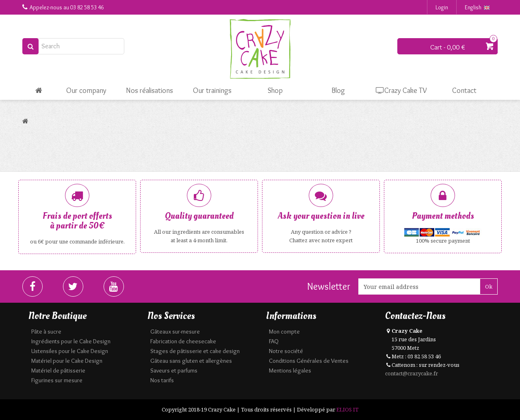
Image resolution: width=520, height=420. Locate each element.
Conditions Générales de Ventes (309, 361)
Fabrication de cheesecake (183, 341)
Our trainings (212, 90)
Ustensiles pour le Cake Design (70, 351)
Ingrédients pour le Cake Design (71, 341)
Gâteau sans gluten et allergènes (191, 361)
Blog (338, 90)
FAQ (274, 341)
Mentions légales (290, 370)
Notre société (286, 351)
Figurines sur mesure (57, 380)
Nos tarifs (162, 380)
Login (442, 7)
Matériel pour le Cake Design (67, 361)
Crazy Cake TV (401, 90)
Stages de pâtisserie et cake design (195, 351)
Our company (86, 90)
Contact (464, 90)
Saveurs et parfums (174, 370)
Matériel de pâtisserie (58, 370)
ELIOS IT (348, 409)
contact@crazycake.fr (412, 373)
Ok (489, 286)
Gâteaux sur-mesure (175, 332)
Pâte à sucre (46, 332)
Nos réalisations (149, 90)
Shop (275, 90)
